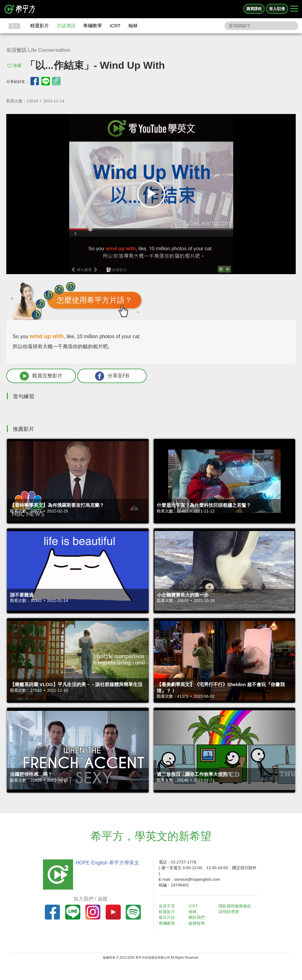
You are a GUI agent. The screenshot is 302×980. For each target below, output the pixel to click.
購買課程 (254, 9)
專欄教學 (93, 26)
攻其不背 (167, 906)
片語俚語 (66, 26)
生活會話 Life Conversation (38, 50)
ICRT (115, 26)
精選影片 (40, 26)
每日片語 (167, 917)
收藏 (17, 65)
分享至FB (112, 376)
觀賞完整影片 (41, 376)
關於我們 (197, 917)
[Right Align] (294, 9)
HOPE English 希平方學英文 (107, 863)
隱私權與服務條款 (235, 906)
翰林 (133, 26)
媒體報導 (197, 923)
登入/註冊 (277, 9)
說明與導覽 (229, 912)
